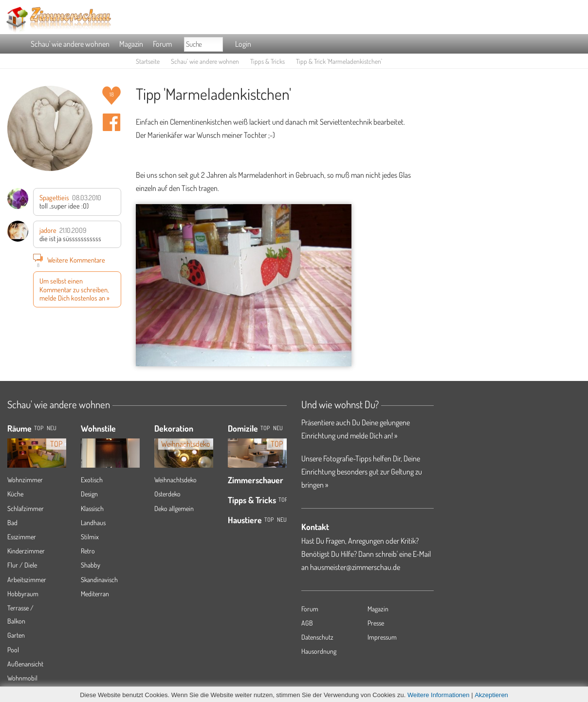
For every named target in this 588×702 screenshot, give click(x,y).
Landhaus (93, 522)
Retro (88, 551)
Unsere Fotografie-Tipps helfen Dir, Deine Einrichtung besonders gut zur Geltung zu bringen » (362, 472)
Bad (12, 522)
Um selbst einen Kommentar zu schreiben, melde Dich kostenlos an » (74, 289)
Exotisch (92, 480)
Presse (376, 623)
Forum (162, 44)
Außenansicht (25, 664)
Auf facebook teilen (111, 122)
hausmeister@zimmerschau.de (355, 567)
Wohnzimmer (25, 480)
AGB (307, 623)
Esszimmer (22, 537)
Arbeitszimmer (27, 579)
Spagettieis (54, 197)
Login (243, 44)
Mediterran (95, 594)
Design (89, 494)
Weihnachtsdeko (175, 480)
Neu (278, 428)
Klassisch (92, 508)
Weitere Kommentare (69, 260)
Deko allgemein (174, 508)
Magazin (131, 44)
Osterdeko (167, 494)
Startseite (148, 61)
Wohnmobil (22, 678)
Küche (15, 494)
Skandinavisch (99, 579)
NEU (52, 428)
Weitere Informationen (439, 695)
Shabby (91, 565)
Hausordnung (319, 651)
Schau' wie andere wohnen (70, 44)
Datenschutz (317, 637)
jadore (48, 230)
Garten (16, 635)
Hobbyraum (23, 594)
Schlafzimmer (26, 508)
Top (265, 428)
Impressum (382, 637)
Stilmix (90, 537)
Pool (13, 650)
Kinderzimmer (26, 551)
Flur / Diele (22, 565)
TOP (39, 428)
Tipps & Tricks (267, 61)
